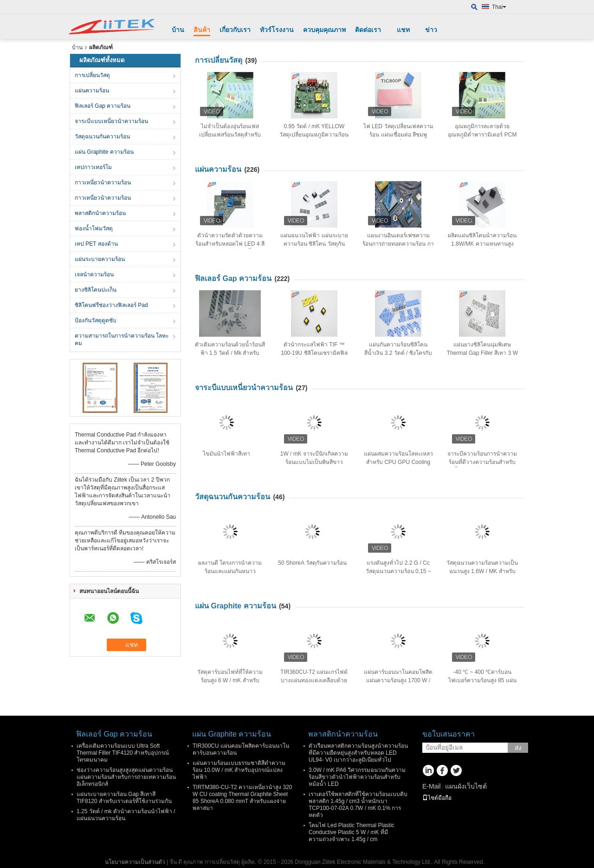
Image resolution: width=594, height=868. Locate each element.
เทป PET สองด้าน (96, 244)
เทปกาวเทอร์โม (93, 167)
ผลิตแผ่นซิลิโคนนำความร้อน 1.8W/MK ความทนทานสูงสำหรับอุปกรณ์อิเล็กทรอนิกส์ (482, 244)
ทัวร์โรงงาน (277, 30)
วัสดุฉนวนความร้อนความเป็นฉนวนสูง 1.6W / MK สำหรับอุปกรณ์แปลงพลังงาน (482, 571)
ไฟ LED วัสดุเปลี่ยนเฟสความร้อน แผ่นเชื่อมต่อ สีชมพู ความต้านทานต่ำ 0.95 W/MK (398, 135)
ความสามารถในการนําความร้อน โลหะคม (122, 339)
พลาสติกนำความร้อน (100, 213)
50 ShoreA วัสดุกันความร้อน (312, 563)
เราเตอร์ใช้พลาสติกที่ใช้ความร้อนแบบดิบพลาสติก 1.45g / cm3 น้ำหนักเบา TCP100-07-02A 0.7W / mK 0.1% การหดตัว (358, 805)
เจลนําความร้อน (94, 274)
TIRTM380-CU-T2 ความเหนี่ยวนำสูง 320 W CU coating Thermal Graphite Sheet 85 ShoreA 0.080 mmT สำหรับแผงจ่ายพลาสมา (242, 798)
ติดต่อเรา (368, 30)
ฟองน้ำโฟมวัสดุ (94, 228)
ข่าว (431, 30)
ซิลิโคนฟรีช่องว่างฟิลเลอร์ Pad (111, 305)
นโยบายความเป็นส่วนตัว (135, 862)
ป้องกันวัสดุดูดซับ (96, 320)
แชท (403, 30)
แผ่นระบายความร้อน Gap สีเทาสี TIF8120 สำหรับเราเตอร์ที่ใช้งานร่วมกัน (124, 798)
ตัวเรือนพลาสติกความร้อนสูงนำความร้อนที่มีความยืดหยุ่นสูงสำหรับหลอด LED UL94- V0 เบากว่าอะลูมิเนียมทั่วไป (358, 753)
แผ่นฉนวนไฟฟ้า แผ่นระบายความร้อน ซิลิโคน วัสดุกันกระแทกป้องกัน (314, 244)
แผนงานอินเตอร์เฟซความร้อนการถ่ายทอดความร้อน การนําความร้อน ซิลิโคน (398, 244)
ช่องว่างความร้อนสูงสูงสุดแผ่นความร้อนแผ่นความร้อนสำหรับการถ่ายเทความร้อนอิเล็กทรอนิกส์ (126, 777)
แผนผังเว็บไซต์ (466, 786)
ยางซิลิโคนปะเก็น (96, 290)
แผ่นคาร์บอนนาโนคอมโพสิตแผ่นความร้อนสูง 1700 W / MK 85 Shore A (398, 680)
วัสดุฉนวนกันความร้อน (102, 137)
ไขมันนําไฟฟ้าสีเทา (226, 454)
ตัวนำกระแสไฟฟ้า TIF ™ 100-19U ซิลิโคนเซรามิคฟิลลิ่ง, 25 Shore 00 (314, 353)
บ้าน (178, 30)
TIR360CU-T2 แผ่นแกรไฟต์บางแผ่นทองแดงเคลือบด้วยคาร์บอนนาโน (314, 680)
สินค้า (202, 30)
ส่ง (518, 748)
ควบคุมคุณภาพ (324, 30)
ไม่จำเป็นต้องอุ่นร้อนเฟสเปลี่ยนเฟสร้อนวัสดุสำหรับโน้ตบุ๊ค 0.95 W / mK (230, 135)
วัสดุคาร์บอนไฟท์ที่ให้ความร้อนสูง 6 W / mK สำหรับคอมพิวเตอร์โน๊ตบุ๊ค (230, 680)
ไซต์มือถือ (437, 798)
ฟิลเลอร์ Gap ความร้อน (103, 106)
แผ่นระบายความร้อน (100, 259)
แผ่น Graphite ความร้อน (104, 152)
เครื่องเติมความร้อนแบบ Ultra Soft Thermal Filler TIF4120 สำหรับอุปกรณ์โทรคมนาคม (123, 753)
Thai (499, 7)
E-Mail (432, 786)
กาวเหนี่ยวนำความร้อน (103, 183)
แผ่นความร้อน (92, 91)
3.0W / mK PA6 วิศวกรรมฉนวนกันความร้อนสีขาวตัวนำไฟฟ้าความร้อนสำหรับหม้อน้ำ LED (357, 777)
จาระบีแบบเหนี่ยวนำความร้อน (111, 121)
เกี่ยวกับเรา (235, 30)
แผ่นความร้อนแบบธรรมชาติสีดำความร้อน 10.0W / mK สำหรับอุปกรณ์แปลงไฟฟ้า (239, 770)
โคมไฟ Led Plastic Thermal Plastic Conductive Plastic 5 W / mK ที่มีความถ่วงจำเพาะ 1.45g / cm (352, 832)
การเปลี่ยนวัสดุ (92, 75)
